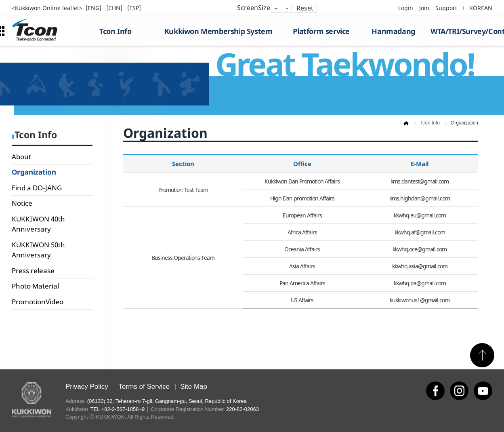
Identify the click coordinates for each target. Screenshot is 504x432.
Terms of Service (144, 387)
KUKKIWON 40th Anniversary (38, 224)
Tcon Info (115, 31)
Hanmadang (393, 31)
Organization (34, 172)
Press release (33, 271)
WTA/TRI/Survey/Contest (461, 31)
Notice (22, 203)
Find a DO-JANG (37, 188)
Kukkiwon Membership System (218, 31)
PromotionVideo (38, 302)
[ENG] (94, 8)
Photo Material (35, 286)
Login (406, 8)
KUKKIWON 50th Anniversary (38, 250)
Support (446, 8)
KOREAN (481, 8)
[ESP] (134, 8)
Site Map (194, 387)
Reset (305, 8)
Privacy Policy (87, 387)
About (21, 157)
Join (424, 8)
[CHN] (115, 8)
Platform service (321, 31)
